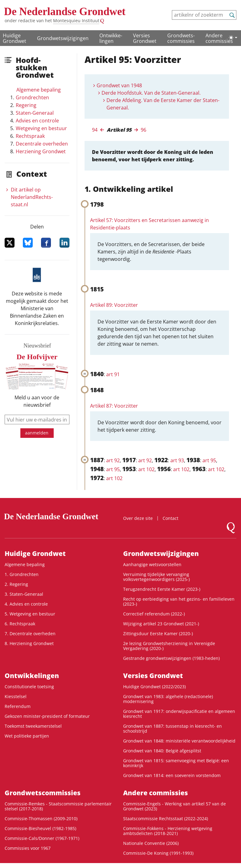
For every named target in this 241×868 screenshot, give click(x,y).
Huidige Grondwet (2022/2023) (154, 687)
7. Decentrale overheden (30, 634)
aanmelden (37, 433)
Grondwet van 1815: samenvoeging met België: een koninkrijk (176, 763)
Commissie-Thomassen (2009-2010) (41, 819)
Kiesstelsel (16, 696)
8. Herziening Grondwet (29, 643)
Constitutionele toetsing (29, 687)
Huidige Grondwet (15, 38)
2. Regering (16, 584)
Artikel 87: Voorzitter (114, 406)
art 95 (209, 460)
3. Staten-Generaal (24, 594)
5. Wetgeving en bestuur (30, 614)
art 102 (146, 469)
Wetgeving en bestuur (41, 128)
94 (95, 130)
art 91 (113, 374)
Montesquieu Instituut (76, 21)
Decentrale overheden (42, 144)
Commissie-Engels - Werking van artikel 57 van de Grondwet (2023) (175, 806)
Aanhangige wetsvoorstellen (152, 564)
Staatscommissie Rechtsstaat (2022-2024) (166, 819)
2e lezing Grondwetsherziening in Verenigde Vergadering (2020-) (169, 646)
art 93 (177, 460)
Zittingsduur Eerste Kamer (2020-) (158, 634)
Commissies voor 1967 (28, 848)
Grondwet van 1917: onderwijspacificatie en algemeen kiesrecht (179, 714)
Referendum (18, 706)
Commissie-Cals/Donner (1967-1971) (42, 838)
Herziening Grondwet (41, 151)
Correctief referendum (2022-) (154, 614)
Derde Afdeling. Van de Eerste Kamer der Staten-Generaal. (163, 104)
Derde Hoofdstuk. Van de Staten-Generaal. (151, 93)
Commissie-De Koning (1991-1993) (158, 853)
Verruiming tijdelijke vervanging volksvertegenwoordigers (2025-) (156, 577)
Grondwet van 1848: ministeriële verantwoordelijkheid (179, 741)
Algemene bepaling (39, 90)
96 (143, 130)
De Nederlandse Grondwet (65, 12)
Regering (26, 105)
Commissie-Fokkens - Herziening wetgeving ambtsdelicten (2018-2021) (168, 831)
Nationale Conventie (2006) (151, 843)
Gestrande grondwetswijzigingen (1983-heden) (171, 658)
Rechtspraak (30, 136)
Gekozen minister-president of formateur (47, 716)
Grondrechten (32, 97)
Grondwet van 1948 (119, 85)
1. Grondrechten (22, 574)
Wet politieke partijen (27, 736)
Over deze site (138, 518)
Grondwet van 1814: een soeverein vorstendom (172, 775)
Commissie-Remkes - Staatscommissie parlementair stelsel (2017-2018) (58, 806)
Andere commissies (219, 38)
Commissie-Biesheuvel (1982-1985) (40, 828)
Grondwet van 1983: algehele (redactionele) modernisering (168, 699)
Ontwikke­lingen (111, 38)
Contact (170, 518)
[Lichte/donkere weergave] (233, 38)
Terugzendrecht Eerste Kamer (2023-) (162, 589)
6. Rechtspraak (20, 624)
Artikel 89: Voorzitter (114, 305)
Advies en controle (37, 121)
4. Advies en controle (26, 604)
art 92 (113, 460)
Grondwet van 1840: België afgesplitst (162, 751)
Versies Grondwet (145, 38)
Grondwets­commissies (181, 38)
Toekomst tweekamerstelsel (33, 726)
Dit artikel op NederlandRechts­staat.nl (32, 197)
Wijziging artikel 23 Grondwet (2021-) (161, 624)
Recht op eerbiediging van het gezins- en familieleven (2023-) (179, 601)
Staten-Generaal (35, 113)
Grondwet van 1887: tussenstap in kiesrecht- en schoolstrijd (172, 728)
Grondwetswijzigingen (63, 38)
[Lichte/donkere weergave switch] (233, 38)
